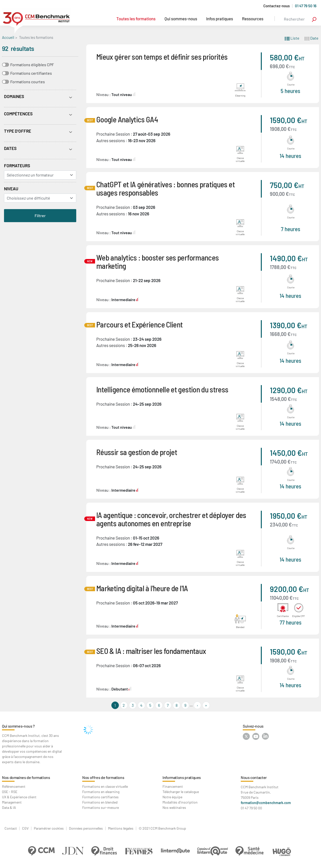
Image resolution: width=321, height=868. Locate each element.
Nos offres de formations (103, 777)
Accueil (8, 37)
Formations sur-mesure (101, 807)
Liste (292, 38)
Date (311, 38)
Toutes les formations (136, 19)
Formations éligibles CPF (32, 65)
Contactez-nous (276, 6)
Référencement (14, 786)
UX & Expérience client (19, 797)
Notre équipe (172, 797)
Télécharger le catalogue (181, 792)
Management (12, 802)
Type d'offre (18, 131)
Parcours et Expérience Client (139, 324)
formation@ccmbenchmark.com (266, 803)
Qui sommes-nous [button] (181, 19)
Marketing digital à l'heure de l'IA (142, 588)
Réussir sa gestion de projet (137, 452)
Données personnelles (86, 828)
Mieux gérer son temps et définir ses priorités (162, 57)
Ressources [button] (253, 19)
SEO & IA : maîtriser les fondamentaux (151, 651)
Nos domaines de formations (26, 777)
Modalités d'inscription (180, 802)
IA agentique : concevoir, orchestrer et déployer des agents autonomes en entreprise (171, 519)
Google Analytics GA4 (127, 119)
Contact (11, 828)
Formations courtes (28, 82)
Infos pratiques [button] (220, 19)
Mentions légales (121, 828)
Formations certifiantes (31, 73)
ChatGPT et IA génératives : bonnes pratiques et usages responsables (166, 188)
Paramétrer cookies (49, 828)
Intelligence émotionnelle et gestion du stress (162, 389)
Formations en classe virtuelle (105, 786)
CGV (25, 828)
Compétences (18, 114)
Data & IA (9, 807)
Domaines (14, 96)
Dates (10, 148)
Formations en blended (100, 802)
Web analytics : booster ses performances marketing (157, 262)
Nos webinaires (174, 807)
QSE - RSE (10, 792)
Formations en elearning (101, 792)
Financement (173, 786)
